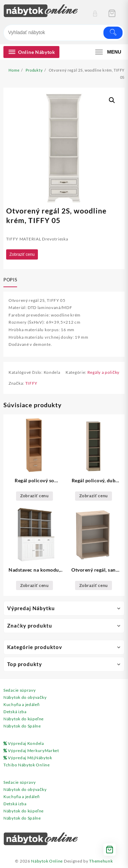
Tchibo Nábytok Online (27, 765)
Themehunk (101, 861)
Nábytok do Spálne (22, 726)
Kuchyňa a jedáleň (22, 704)
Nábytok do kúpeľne (24, 719)
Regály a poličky (103, 372)
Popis (10, 280)
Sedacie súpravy (20, 690)
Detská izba (15, 712)
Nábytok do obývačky (25, 697)
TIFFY (32, 383)
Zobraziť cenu (22, 254)
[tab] (12, 280)
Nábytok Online (47, 861)
